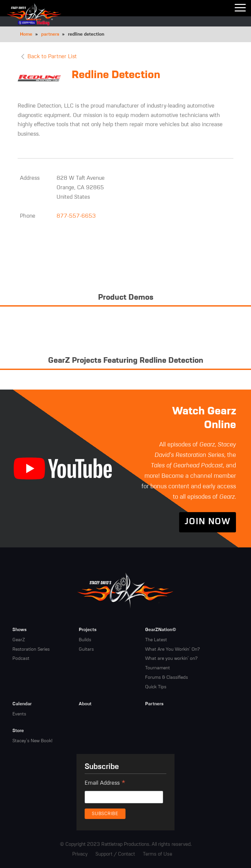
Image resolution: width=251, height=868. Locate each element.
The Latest (156, 640)
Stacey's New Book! (33, 741)
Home (26, 34)
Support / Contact (115, 854)
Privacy (80, 854)
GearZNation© (161, 629)
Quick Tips (156, 687)
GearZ (19, 640)
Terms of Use (158, 854)
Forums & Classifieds (167, 677)
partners (50, 34)
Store (18, 730)
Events (19, 714)
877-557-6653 (76, 216)
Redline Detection (116, 75)
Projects (88, 629)
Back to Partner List (52, 57)
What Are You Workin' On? (172, 649)
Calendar (22, 704)
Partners (154, 704)
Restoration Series (31, 649)
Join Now (208, 522)
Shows (19, 629)
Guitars (86, 649)
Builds (85, 640)
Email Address (105, 784)
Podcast (21, 658)
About (85, 704)
